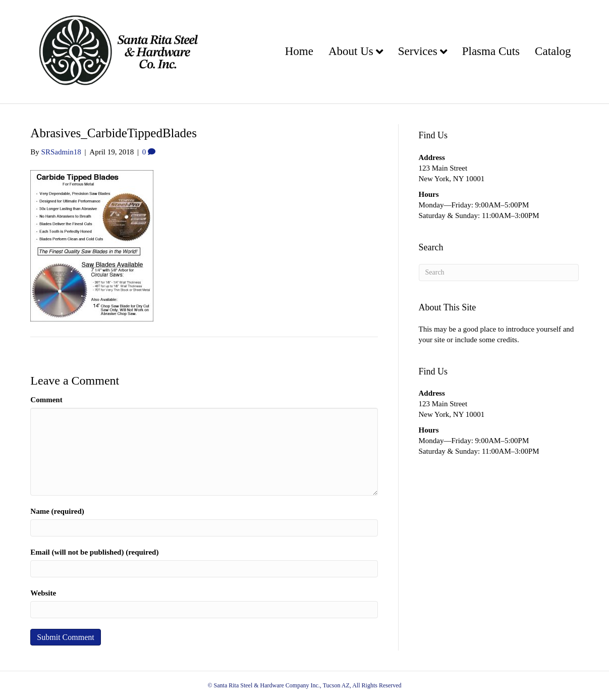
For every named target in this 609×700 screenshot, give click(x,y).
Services (418, 51)
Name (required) (57, 511)
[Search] (499, 273)
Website (43, 593)
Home (299, 51)
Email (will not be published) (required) (94, 552)
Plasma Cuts (491, 51)
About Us (351, 51)
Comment (46, 400)
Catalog (553, 51)
